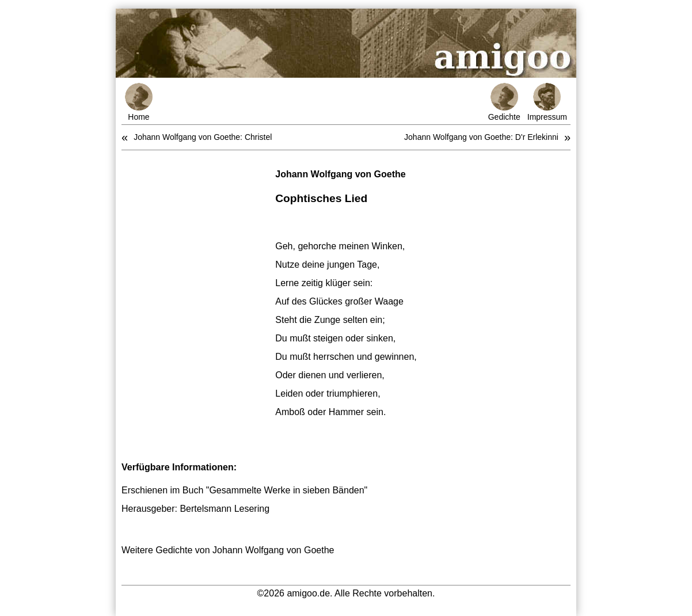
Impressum (547, 102)
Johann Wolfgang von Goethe (340, 174)
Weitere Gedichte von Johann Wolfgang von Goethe (228, 550)
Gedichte (504, 102)
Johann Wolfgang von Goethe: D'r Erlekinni (481, 137)
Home (139, 102)
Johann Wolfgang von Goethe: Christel (203, 137)
